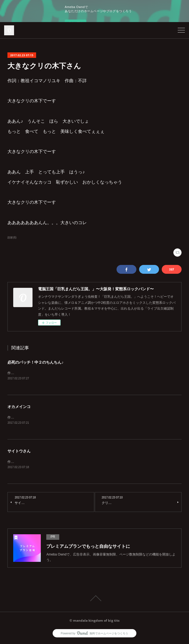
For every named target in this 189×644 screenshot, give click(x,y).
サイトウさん (19, 452)
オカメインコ (19, 407)
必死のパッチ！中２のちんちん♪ (35, 362)
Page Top (94, 600)
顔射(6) (12, 238)
